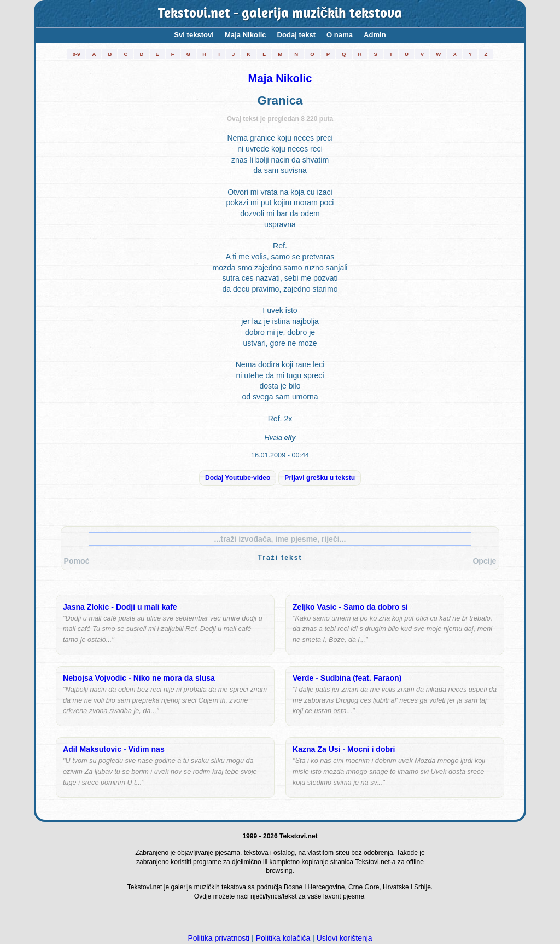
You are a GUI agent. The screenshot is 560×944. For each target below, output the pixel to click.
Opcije (484, 561)
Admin (375, 35)
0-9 (77, 54)
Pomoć (77, 561)
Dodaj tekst (297, 35)
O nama (340, 35)
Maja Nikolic (246, 35)
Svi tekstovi (194, 35)
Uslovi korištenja (345, 938)
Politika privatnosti (218, 938)
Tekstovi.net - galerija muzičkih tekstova (280, 14)
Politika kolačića (283, 938)
